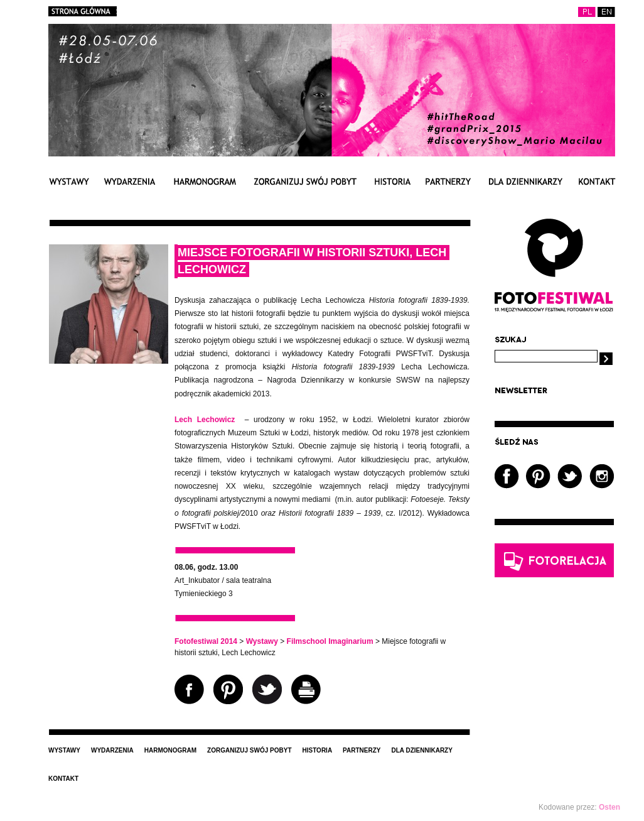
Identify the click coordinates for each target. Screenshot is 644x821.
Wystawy (69, 181)
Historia (392, 181)
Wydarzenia (130, 181)
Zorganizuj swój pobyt (305, 181)
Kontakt (597, 181)
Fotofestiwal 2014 (206, 641)
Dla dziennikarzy (525, 181)
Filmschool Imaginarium (330, 641)
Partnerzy (448, 181)
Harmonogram (205, 181)
